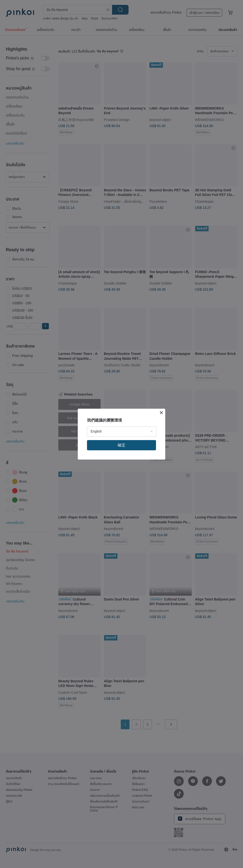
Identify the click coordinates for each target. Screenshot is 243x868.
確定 (121, 445)
